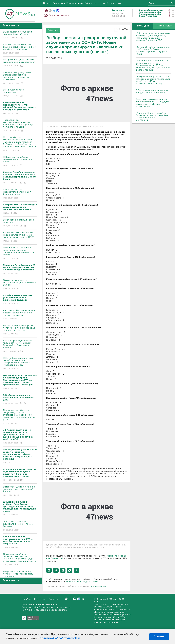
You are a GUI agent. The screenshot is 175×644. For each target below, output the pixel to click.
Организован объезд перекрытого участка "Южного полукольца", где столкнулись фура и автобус (20, 560)
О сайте (26, 599)
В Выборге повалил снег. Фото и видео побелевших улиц (153, 92)
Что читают (164, 26)
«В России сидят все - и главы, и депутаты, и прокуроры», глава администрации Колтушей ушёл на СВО (153, 37)
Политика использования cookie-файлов (44, 610)
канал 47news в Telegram (78, 582)
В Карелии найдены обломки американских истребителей (20, 63)
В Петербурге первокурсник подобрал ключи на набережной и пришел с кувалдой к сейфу (20, 364)
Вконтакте (66, 599)
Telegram (79, 599)
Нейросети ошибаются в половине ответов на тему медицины (20, 576)
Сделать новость (58, 15)
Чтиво (101, 3)
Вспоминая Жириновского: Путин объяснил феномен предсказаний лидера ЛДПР (20, 237)
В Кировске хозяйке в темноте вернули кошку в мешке (20, 161)
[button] (49, 570)
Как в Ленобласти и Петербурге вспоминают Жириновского (20, 194)
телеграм (54, 11)
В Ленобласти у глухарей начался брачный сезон (20, 35)
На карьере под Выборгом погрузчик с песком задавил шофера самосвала (20, 330)
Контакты (40, 599)
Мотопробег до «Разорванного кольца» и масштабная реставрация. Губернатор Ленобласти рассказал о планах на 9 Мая (20, 144)
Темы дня (143, 26)
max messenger (58, 11)
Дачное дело (114, 3)
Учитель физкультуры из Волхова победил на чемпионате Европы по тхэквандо (20, 78)
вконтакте (50, 11)
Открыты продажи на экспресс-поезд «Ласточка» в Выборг (20, 285)
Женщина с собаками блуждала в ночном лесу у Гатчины (20, 526)
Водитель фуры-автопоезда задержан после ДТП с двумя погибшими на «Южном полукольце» (152, 103)
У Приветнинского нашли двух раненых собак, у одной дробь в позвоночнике (20, 49)
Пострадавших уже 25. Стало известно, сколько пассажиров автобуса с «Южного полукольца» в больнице (153, 80)
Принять (159, 637)
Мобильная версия (46, 11)
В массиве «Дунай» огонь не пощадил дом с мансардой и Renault (20, 491)
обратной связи (98, 586)
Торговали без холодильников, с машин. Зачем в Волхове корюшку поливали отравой (20, 126)
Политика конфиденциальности (39, 605)
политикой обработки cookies (60, 638)
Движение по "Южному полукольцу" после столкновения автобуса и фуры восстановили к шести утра (20, 417)
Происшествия (75, 3)
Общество (90, 3)
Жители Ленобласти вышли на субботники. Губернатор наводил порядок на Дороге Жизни (153, 51)
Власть (47, 3)
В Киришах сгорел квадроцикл (20, 93)
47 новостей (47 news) (107, 599)
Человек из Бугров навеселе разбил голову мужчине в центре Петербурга (20, 315)
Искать (172, 3)
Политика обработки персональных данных (46, 607)
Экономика (59, 3)
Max (83, 599)
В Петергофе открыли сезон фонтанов (20, 223)
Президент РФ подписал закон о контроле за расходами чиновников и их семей (20, 253)
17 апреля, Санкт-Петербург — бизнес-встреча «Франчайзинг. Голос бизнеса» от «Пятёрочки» (153, 117)
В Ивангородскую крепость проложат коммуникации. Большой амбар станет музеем (20, 346)
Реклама (53, 599)
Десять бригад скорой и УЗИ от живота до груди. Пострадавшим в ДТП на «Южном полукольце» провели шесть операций (153, 65)
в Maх (95, 582)
